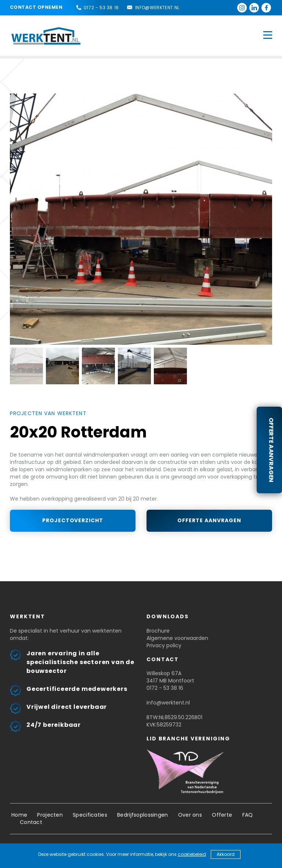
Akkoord (226, 854)
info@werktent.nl (157, 8)
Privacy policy (164, 645)
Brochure (158, 631)
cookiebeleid (192, 854)
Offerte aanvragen (271, 450)
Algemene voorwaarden (177, 638)
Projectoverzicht (73, 520)
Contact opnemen (36, 7)
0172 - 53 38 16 (101, 8)
